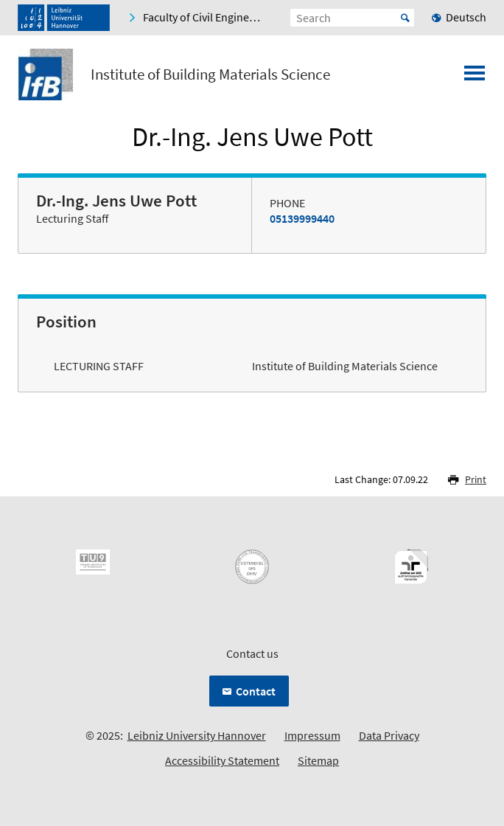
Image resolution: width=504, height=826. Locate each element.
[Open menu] (475, 77)
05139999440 (302, 218)
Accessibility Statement (222, 760)
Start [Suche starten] (405, 18)
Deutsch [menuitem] (466, 17)
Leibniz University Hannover (197, 735)
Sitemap (318, 760)
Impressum (312, 735)
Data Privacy (389, 735)
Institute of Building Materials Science (210, 74)
